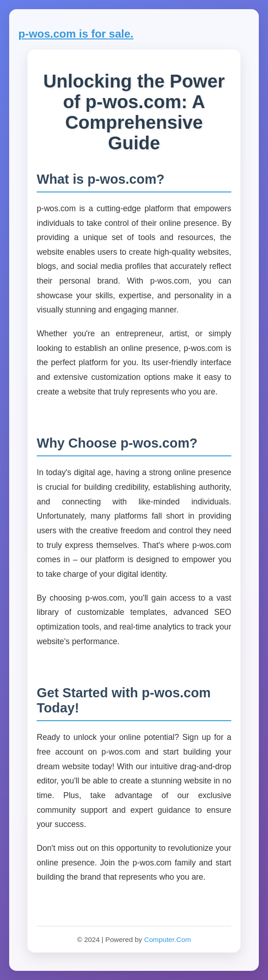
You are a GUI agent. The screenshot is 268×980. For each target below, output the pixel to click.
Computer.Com (167, 939)
